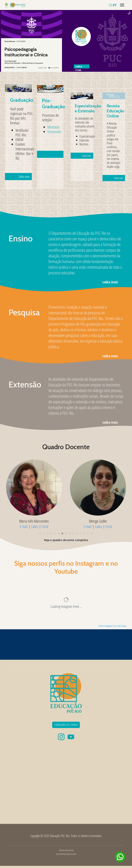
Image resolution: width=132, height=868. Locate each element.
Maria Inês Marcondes (34, 521)
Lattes (35, 526)
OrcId (45, 526)
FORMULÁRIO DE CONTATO (66, 725)
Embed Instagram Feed (108, 626)
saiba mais (110, 282)
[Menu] (122, 5)
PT (115, 5)
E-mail (24, 526)
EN (111, 5)
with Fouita (122, 626)
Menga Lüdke (98, 521)
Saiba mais (21, 155)
